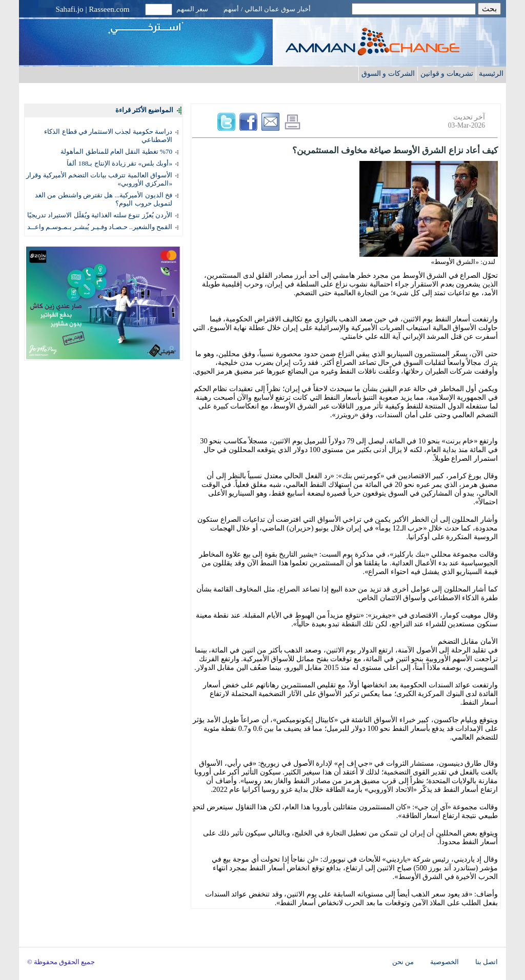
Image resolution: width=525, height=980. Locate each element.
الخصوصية (445, 962)
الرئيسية (491, 73)
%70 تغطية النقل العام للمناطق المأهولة (116, 151)
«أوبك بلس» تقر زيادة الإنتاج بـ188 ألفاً (119, 163)
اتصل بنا (487, 962)
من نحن (403, 962)
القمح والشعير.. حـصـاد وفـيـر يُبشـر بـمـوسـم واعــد (100, 227)
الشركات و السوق (388, 73)
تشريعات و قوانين (447, 73)
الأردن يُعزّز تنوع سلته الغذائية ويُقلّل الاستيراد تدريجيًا (100, 215)
